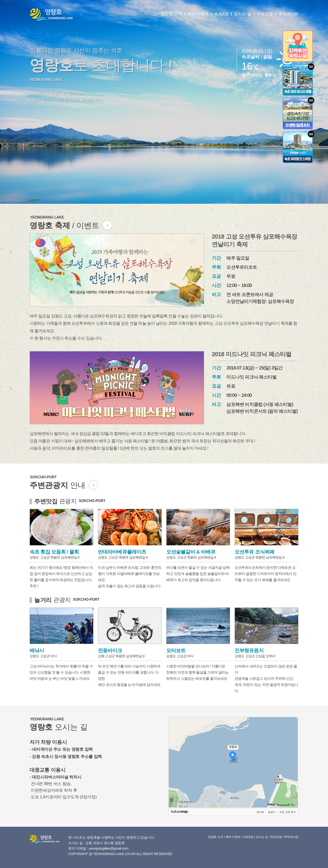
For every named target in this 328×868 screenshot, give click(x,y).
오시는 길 (243, 14)
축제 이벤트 (198, 14)
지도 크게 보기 (288, 812)
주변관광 (265, 14)
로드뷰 (260, 812)
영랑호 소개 (171, 14)
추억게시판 (288, 14)
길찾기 (272, 812)
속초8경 (221, 14)
